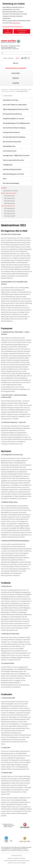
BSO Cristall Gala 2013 (22, 91)
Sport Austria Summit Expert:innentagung (14, 128)
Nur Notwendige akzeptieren (22, 31)
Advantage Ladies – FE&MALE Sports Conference (16, 156)
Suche (19, 863)
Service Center (16, 73)
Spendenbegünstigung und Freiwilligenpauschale (16, 123)
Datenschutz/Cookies (24, 861)
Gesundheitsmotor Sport (10, 151)
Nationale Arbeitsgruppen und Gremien (13, 174)
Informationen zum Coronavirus (10, 191)
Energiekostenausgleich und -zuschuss (14, 119)
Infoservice (16, 78)
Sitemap (24, 863)
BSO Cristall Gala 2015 (10, 201)
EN (19, 58)
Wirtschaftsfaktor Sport (9, 146)
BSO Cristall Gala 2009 (10, 216)
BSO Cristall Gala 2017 (10, 196)
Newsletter (11, 58)
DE (16, 58)
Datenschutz (16, 23)
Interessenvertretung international (12, 169)
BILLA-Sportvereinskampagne (11, 183)
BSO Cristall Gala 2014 (10, 204)
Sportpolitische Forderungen (11, 100)
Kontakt (5, 58)
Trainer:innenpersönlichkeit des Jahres (13, 160)
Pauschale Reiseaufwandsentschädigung (14, 137)
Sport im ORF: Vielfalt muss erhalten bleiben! (15, 105)
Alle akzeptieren (8, 31)
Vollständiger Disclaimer (23, 850)
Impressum (16, 858)
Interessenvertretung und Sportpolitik (16, 68)
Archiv (30, 90)
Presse (15, 863)
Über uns (16, 63)
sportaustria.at (4, 90)
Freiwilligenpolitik (8, 165)
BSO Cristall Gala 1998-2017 (9, 91)
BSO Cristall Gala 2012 (10, 209)
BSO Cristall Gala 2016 (10, 198)
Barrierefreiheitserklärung (11, 861)
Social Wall (16, 83)
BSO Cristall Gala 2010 (10, 214)
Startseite (10, 858)
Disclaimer (23, 858)
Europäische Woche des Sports (11, 132)
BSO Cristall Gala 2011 (10, 211)
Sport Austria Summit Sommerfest (12, 142)
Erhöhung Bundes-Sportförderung (12, 114)
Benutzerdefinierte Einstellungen (12, 27)
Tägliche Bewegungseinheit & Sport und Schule (16, 109)
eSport (5, 179)
